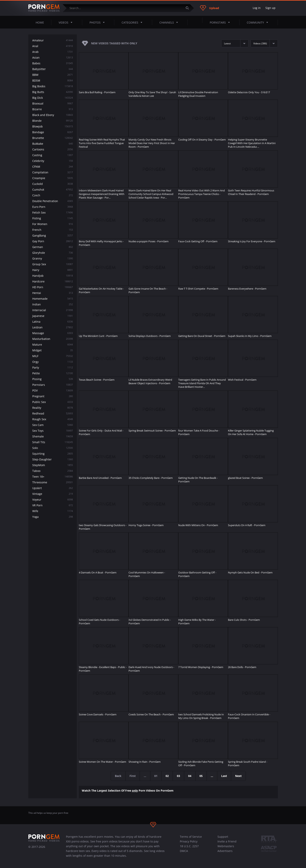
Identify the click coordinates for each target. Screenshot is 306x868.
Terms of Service (191, 837)
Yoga (53, 517)
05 (201, 776)
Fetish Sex (53, 212)
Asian (53, 58)
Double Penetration (53, 201)
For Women (53, 224)
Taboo (53, 471)
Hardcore (53, 281)
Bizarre (53, 109)
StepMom (53, 465)
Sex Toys (53, 431)
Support (223, 837)
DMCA (184, 851)
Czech (53, 195)
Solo (53, 448)
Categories (133, 22)
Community (259, 22)
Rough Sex (53, 419)
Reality (53, 408)
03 (178, 776)
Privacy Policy (189, 841)
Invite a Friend (227, 841)
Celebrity (53, 161)
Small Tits (53, 442)
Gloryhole (53, 253)
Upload (209, 8)
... (212, 776)
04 (190, 776)
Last (224, 776)
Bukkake (53, 144)
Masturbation (53, 339)
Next (238, 776)
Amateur (53, 40)
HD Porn (53, 287)
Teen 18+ (53, 477)
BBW (53, 75)
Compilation (53, 172)
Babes (53, 63)
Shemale (53, 436)
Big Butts (53, 92)
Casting (53, 155)
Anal (53, 46)
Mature (53, 345)
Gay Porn (53, 241)
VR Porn (53, 505)
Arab (53, 52)
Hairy (53, 270)
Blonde (53, 121)
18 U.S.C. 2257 (189, 846)
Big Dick (53, 98)
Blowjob (53, 126)
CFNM (53, 167)
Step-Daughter (53, 459)
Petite (53, 373)
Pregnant (53, 396)
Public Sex (53, 402)
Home (40, 22)
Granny (53, 258)
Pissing (53, 379)
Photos (98, 22)
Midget (53, 350)
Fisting (53, 218)
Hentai (53, 293)
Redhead (53, 413)
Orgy (53, 362)
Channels (170, 22)
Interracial (53, 310)
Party (53, 367)
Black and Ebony (53, 115)
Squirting (53, 454)
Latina (53, 322)
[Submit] (189, 8)
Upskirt (53, 488)
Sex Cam (53, 425)
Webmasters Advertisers (226, 849)
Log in (257, 8)
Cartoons (53, 149)
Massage (53, 333)
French (53, 230)
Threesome (53, 482)
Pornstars (221, 22)
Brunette (53, 138)
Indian (53, 304)
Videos (67, 22)
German (53, 247)
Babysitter (53, 69)
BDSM (53, 80)
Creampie (53, 178)
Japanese (53, 316)
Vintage (53, 494)
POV (53, 390)
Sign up (270, 8)
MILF (53, 356)
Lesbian (53, 327)
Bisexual (53, 103)
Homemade (53, 299)
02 (167, 776)
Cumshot (53, 190)
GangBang (53, 235)
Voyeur (53, 500)
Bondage (53, 132)
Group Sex (53, 264)
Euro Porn (53, 207)
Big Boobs (53, 86)
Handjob (53, 276)
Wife (53, 511)
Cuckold (53, 184)
